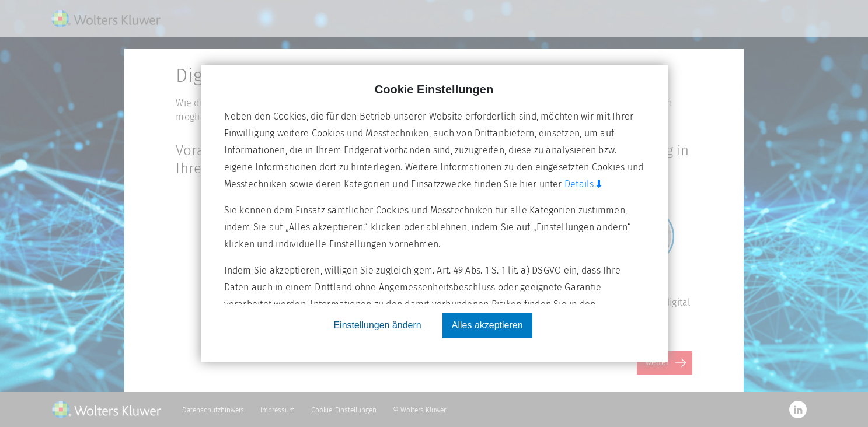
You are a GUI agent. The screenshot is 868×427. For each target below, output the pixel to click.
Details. (586, 184)
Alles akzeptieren (487, 325)
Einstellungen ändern (377, 325)
